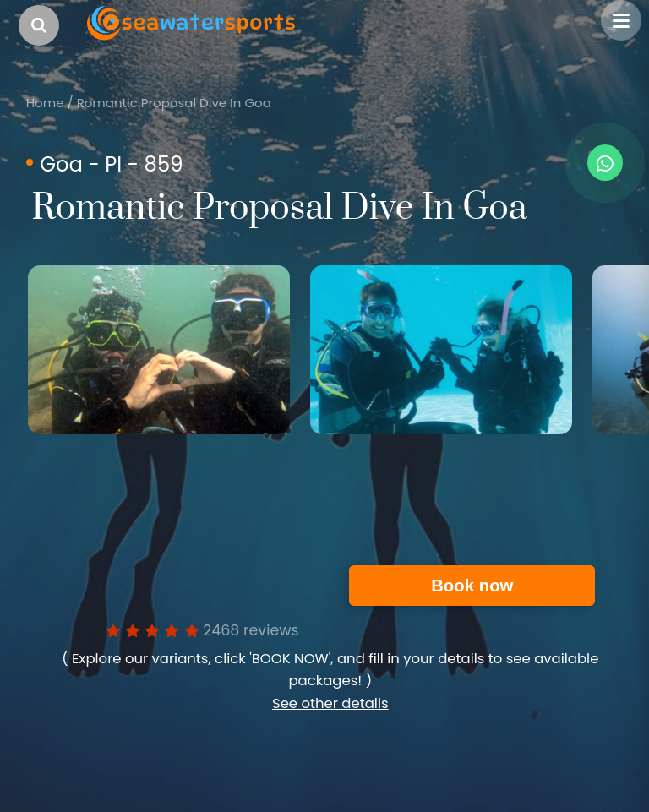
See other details (330, 703)
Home (45, 103)
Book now (472, 586)
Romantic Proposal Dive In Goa (174, 103)
